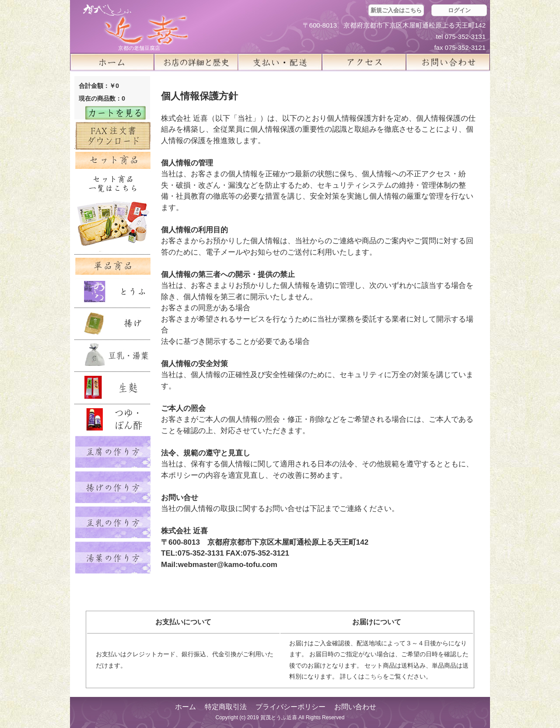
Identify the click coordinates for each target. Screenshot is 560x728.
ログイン (459, 10)
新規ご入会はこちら (396, 10)
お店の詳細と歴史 (196, 62)
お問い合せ (448, 62)
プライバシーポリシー (290, 707)
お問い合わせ (355, 707)
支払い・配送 (280, 62)
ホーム (112, 62)
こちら (374, 676)
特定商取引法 (226, 707)
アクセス (364, 62)
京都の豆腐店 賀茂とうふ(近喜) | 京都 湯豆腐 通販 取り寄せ (136, 25)
